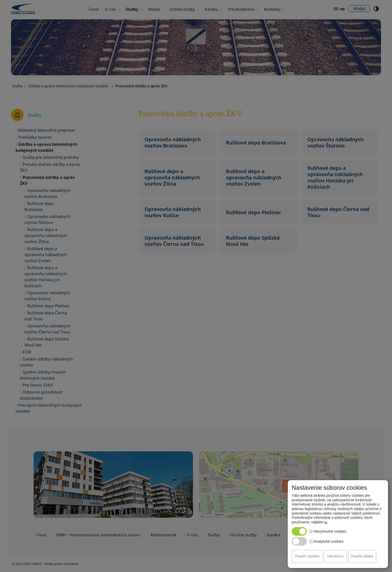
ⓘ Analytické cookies (326, 541)
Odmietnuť (335, 556)
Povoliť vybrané (307, 556)
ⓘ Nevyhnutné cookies (328, 531)
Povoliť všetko (362, 556)
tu (326, 522)
